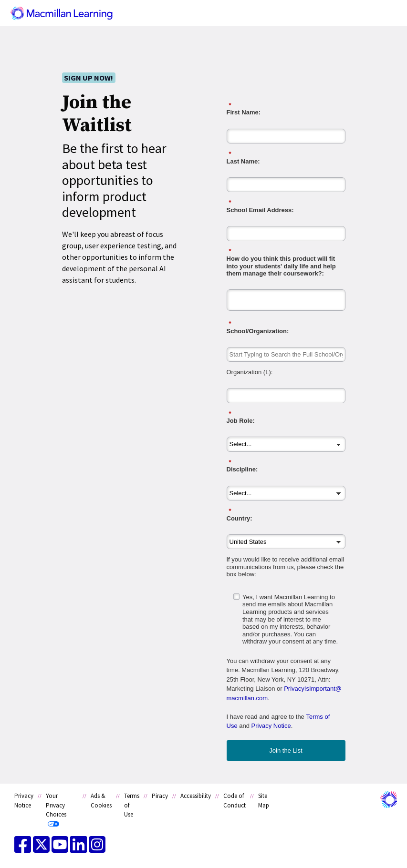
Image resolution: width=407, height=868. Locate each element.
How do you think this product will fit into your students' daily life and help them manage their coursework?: (286, 262)
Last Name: (286, 158)
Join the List (286, 751)
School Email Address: (286, 206)
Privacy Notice (271, 726)
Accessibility (196, 796)
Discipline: (286, 466)
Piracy (160, 796)
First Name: (286, 109)
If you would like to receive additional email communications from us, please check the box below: (285, 567)
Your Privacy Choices (56, 805)
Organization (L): (250, 372)
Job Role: (286, 417)
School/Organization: (286, 327)
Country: (286, 515)
